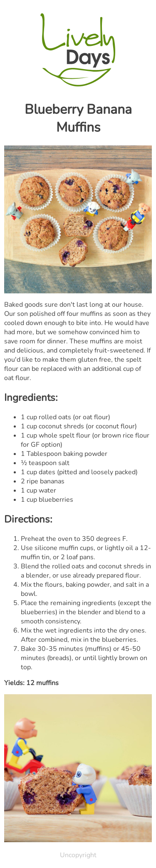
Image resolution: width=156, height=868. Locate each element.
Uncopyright (78, 855)
